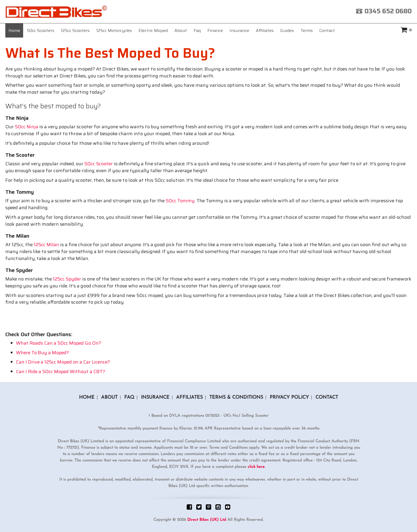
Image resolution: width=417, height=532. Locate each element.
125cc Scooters (75, 30)
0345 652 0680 (388, 11)
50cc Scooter (99, 164)
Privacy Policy (289, 397)
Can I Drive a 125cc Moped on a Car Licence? (63, 362)
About (181, 30)
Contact (327, 30)
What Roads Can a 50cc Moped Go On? (59, 343)
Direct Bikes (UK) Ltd (207, 520)
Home (14, 30)
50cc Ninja (27, 127)
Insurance (239, 30)
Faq (197, 30)
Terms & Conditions (236, 397)
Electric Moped (153, 30)
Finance (215, 30)
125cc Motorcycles (114, 30)
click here (256, 467)
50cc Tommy (180, 201)
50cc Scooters (41, 30)
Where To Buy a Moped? (42, 353)
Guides (287, 30)
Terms (307, 30)
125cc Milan (46, 245)
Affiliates (265, 30)
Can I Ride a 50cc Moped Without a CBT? (61, 372)
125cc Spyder (67, 279)
